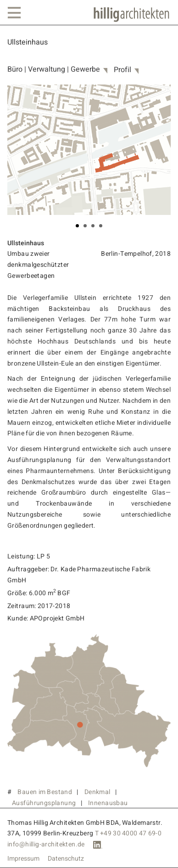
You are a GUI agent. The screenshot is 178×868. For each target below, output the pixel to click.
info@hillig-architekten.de (46, 844)
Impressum (23, 859)
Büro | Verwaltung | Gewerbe (54, 70)
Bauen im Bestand (45, 792)
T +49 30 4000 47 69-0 (128, 833)
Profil (122, 70)
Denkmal (97, 792)
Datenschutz (66, 859)
